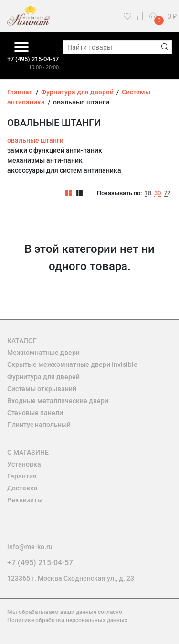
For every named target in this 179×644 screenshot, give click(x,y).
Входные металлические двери (58, 401)
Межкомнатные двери (43, 353)
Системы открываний (42, 389)
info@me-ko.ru (30, 547)
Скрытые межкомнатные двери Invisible (72, 364)
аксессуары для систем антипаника (64, 170)
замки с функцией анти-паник (55, 150)
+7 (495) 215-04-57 (33, 59)
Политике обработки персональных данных (67, 620)
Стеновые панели (35, 413)
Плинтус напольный (39, 425)
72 (167, 193)
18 (148, 193)
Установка (24, 464)
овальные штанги (35, 140)
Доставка (22, 488)
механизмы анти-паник (45, 160)
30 (158, 193)
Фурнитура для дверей (43, 377)
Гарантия (22, 476)
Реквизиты (25, 500)
